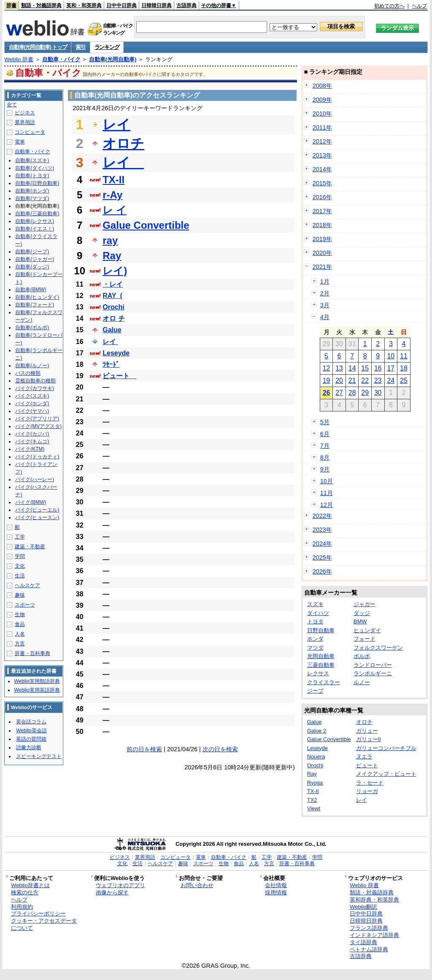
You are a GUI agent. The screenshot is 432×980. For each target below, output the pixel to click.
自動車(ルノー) (32, 365)
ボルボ (362, 656)
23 (378, 380)
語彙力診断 (29, 747)
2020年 (322, 253)
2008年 (322, 86)
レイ (116, 125)
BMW (360, 621)
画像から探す (112, 892)
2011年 (322, 127)
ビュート (119, 376)
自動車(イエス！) (35, 229)
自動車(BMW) (31, 290)
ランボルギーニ (373, 673)
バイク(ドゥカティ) (37, 457)
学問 (20, 556)
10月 (327, 481)
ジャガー (364, 604)
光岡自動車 (321, 656)
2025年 (322, 558)
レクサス (318, 673)
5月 (325, 422)
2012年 (322, 141)
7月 (325, 446)
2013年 (322, 155)
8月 (325, 458)
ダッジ (362, 613)
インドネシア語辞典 (374, 935)
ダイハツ (318, 613)
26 (327, 393)
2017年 (322, 211)
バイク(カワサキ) (35, 388)
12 (327, 368)
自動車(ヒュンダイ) (37, 297)
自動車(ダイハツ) (35, 168)
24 (391, 380)
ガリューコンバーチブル (386, 748)
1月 (325, 282)
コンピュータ (30, 132)
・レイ (113, 284)
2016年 (322, 197)
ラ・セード (370, 783)
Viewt (314, 808)
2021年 (322, 267)
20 (339, 380)
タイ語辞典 (363, 942)
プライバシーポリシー (38, 914)
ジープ (315, 691)
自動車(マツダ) (32, 198)
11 (404, 356)
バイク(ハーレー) (35, 479)
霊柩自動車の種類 (35, 381)
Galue (112, 330)
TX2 (312, 800)
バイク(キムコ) (32, 441)
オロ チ (113, 318)
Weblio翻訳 (363, 907)
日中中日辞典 (121, 5)
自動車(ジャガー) (35, 259)
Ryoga (315, 783)
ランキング (107, 47)
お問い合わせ (197, 885)
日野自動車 (321, 630)
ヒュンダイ (367, 630)
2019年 (322, 239)
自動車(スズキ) (32, 160)
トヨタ (315, 621)
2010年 (322, 114)
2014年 (322, 169)
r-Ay (112, 195)
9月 (325, 469)
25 (404, 380)
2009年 (322, 100)
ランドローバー (373, 665)
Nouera (316, 757)
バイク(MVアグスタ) (38, 426)
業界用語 (25, 122)
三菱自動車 (321, 665)
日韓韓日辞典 (157, 5)
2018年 (322, 225)
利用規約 (22, 907)
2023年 (322, 530)
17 (391, 368)
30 (378, 393)
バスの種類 (28, 373)
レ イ (115, 210)
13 (339, 368)
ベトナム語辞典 (369, 949)
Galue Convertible (146, 225)
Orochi (113, 307)
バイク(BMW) (31, 502)
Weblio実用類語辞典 (37, 681)
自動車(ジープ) (32, 252)
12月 (327, 505)
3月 (325, 305)
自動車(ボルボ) (32, 328)
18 (404, 368)
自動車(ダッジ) (32, 267)
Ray (112, 256)
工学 (20, 537)
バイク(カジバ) (32, 434)
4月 (325, 317)
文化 (20, 566)
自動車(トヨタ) (32, 176)
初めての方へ (389, 6)
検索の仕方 (25, 892)
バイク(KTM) (30, 449)
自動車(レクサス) (35, 221)
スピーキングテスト (39, 756)
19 (327, 380)
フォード (364, 639)
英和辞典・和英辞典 (374, 900)
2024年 (322, 544)
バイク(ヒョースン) (37, 517)
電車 (20, 142)
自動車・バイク (61, 59)
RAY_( (112, 296)
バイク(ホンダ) (32, 403)
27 (339, 393)
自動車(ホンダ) (32, 191)
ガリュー (367, 731)
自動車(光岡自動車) (113, 59)
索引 (80, 47)
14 (352, 368)
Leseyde (116, 353)
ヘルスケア (27, 585)
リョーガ (367, 791)
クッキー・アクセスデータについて (44, 924)
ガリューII (369, 739)
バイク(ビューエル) (37, 510)
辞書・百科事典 (32, 653)
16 (378, 368)
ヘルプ (419, 6)
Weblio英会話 (31, 731)
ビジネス (25, 113)
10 (391, 356)
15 (365, 368)
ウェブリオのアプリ (120, 885)
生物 (20, 615)
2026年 (322, 571)
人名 (20, 634)
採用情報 (276, 892)
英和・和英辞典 (84, 5)
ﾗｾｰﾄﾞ (111, 364)
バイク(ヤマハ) (32, 411)
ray (110, 240)
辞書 (11, 5)
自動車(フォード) (35, 305)
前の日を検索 (144, 749)
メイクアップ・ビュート (386, 774)
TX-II (113, 180)
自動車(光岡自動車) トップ (38, 47)
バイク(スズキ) (32, 396)
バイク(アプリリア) (37, 419)
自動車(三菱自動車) (37, 214)
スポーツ (25, 605)
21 (352, 380)
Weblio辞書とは (30, 885)
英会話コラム (31, 722)
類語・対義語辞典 (41, 5)
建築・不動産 (30, 547)
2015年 (322, 183)
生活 (20, 576)
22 (365, 380)
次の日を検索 (220, 749)
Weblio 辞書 (19, 59)
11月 (327, 493)
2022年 (322, 516)
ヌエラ (364, 757)
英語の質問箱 (31, 739)
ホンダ (315, 639)
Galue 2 (317, 731)
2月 (325, 293)
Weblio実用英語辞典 (37, 690)
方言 (20, 644)
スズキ (315, 604)
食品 (20, 624)
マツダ (315, 648)
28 (352, 393)
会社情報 (276, 885)
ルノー (362, 682)
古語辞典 (186, 5)
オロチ (123, 143)
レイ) (115, 271)
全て (12, 105)
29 (365, 393)
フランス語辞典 (369, 928)
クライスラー (324, 682)
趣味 (20, 595)
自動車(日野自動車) (37, 183)
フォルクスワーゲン (378, 648)
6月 (325, 434)
